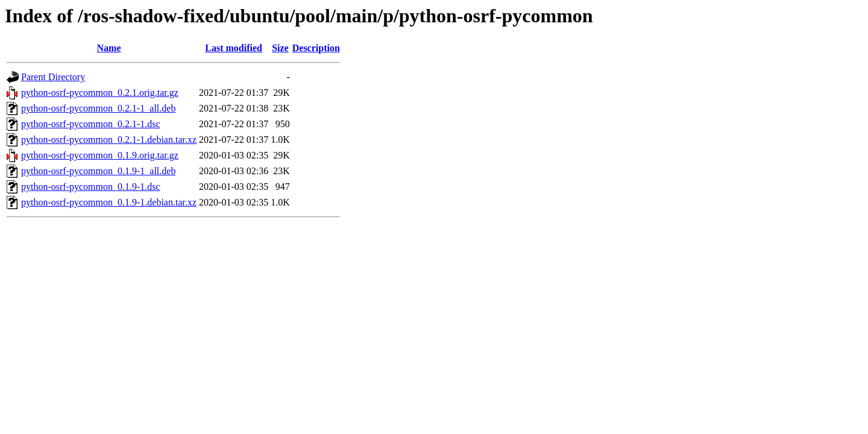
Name (109, 48)
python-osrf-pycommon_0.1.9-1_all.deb (98, 171)
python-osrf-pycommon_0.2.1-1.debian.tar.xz (109, 140)
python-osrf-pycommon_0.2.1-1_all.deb (98, 108)
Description (316, 48)
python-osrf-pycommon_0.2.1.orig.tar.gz (100, 93)
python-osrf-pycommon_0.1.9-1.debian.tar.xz (109, 202)
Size (280, 48)
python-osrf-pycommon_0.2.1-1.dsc (91, 124)
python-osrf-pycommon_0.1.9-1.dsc (91, 187)
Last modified (234, 48)
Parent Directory (53, 77)
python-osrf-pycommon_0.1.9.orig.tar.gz (100, 155)
